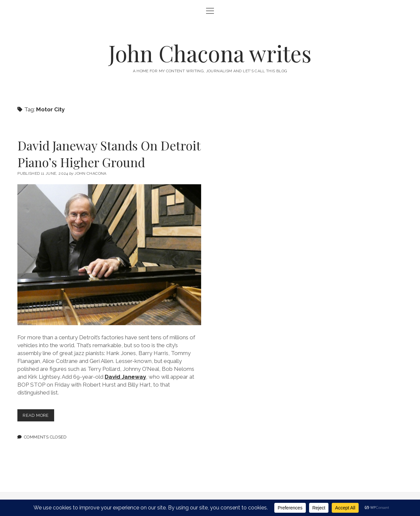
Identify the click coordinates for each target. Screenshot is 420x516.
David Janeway (125, 377)
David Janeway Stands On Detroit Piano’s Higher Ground (109, 154)
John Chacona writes (210, 53)
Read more (38, 417)
